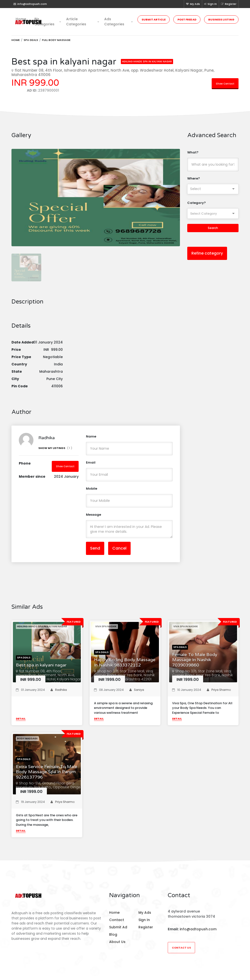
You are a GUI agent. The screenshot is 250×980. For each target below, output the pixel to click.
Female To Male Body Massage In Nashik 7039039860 (195, 664)
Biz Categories (44, 22)
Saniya (137, 693)
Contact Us (181, 948)
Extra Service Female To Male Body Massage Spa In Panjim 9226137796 (47, 776)
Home (21, 19)
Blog (113, 934)
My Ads (193, 4)
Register (229, 4)
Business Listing (221, 19)
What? (193, 152)
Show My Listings (55, 452)
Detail (21, 723)
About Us (117, 942)
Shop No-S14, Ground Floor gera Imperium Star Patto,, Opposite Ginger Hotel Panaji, (49, 791)
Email (91, 466)
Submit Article (154, 19)
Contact (117, 920)
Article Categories (76, 22)
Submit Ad (118, 927)
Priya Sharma (219, 693)
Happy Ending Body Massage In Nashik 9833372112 (125, 666)
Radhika (59, 693)
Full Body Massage (56, 40)
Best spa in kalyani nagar (41, 669)
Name (91, 440)
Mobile (92, 492)
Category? (197, 203)
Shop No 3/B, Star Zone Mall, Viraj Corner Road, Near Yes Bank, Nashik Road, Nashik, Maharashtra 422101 (124, 679)
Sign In (210, 4)
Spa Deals (31, 40)
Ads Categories (114, 22)
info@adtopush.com (198, 929)
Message (94, 518)
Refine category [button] (207, 253)
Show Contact (225, 84)
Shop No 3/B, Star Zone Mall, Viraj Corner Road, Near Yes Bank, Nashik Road (203, 679)
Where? (194, 178)
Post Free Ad (187, 19)
